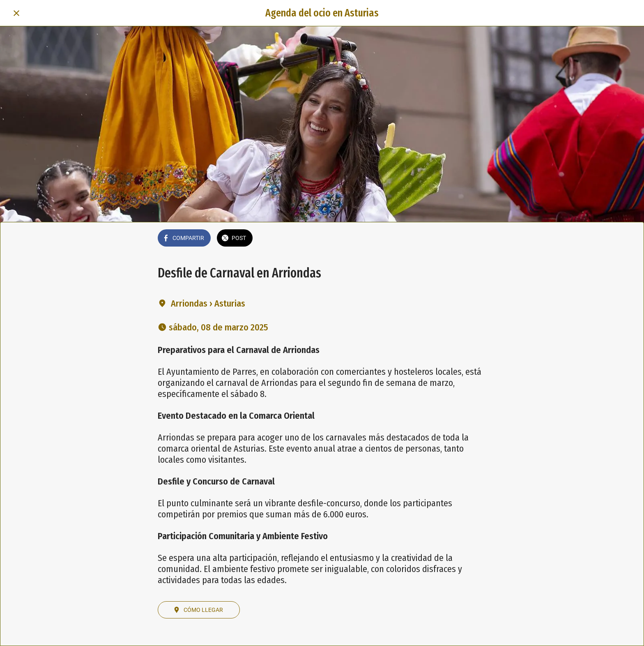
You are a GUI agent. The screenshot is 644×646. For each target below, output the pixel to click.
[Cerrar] (16, 13)
